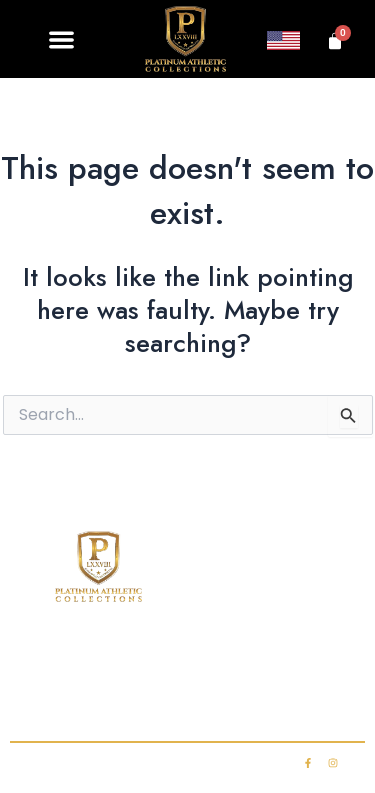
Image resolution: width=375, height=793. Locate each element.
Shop (115, 661)
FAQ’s (331, 661)
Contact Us (97, 701)
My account (275, 701)
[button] (62, 39)
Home (46, 661)
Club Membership (223, 661)
